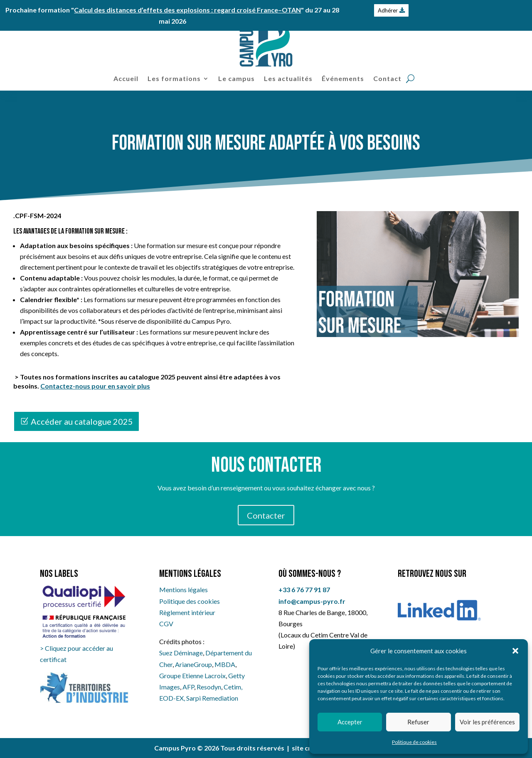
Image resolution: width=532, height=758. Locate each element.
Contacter (266, 515)
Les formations (174, 78)
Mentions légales (183, 589)
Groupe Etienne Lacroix (192, 676)
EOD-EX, (173, 698)
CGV (166, 624)
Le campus (236, 78)
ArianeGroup (193, 664)
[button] (515, 651)
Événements (343, 78)
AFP (188, 687)
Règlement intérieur (187, 612)
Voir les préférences (487, 722)
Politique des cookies (190, 601)
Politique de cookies (414, 742)
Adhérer (388, 10)
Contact (387, 78)
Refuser (418, 722)
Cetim (232, 687)
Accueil (126, 78)
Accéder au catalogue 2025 (82, 421)
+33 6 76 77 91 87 (304, 589)
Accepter (350, 722)
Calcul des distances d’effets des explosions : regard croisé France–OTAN (187, 10)
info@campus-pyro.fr (312, 601)
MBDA (225, 664)
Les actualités (288, 78)
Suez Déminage (181, 653)
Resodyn (209, 687)
